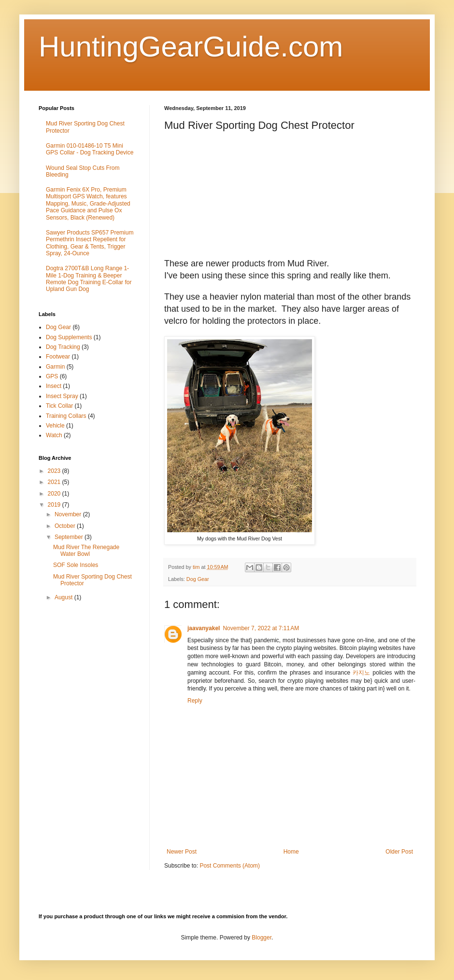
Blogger (262, 938)
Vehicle (55, 426)
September (70, 537)
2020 (55, 494)
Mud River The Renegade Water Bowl (86, 551)
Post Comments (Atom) (230, 866)
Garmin (55, 367)
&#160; (350, 448)
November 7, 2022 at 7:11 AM (261, 628)
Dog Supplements (69, 337)
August (64, 597)
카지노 (361, 673)
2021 (55, 482)
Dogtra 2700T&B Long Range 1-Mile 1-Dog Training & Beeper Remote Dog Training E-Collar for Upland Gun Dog (89, 279)
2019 (55, 505)
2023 (55, 471)
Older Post (399, 852)
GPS (52, 376)
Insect (54, 386)
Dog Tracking (63, 347)
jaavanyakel (204, 628)
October (66, 526)
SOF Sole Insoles (76, 565)
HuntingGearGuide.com (191, 47)
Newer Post (182, 852)
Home (291, 852)
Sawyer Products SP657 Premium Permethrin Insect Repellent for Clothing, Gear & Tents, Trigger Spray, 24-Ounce (90, 243)
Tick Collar (59, 406)
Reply (195, 701)
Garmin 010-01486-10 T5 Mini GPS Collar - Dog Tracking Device (90, 149)
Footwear (58, 357)
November (69, 514)
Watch (54, 435)
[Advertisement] (91, 711)
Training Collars (66, 416)
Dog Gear (198, 579)
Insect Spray (62, 396)
